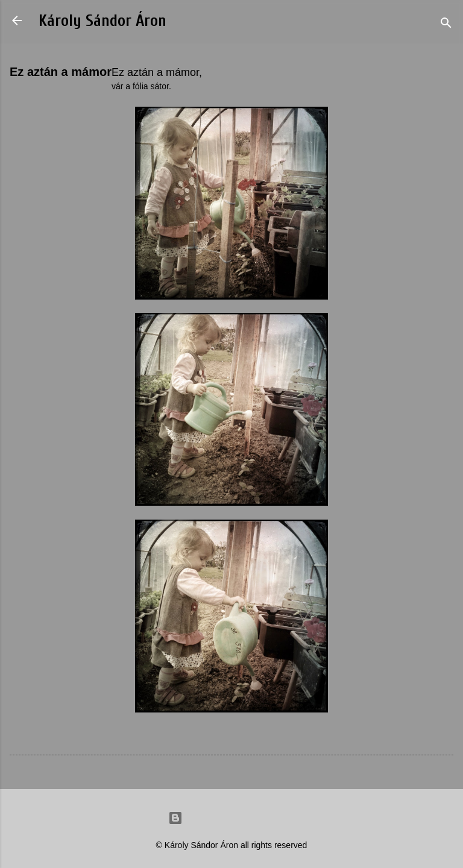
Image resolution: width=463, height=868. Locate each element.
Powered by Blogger (231, 818)
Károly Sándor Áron (102, 21)
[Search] (446, 24)
